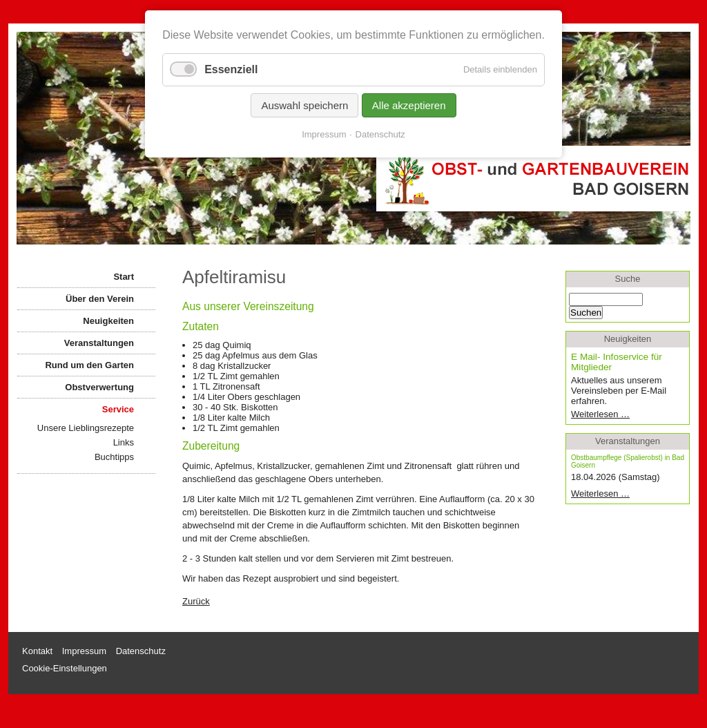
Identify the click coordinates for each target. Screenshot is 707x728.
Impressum (324, 134)
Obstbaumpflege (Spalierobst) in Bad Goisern (628, 461)
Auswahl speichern (304, 105)
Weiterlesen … (622, 414)
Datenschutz (380, 134)
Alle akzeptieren (409, 105)
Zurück (196, 601)
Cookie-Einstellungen (65, 668)
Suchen (586, 313)
